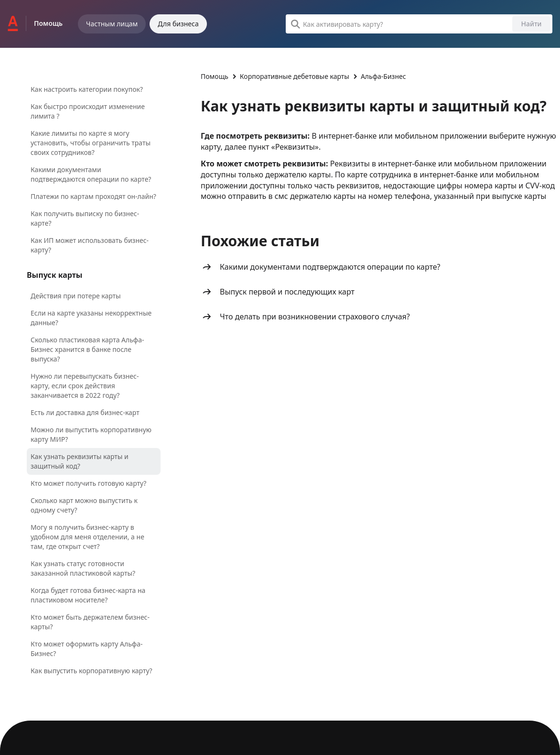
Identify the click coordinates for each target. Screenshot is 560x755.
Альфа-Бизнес (383, 76)
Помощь (215, 76)
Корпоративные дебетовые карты (295, 76)
